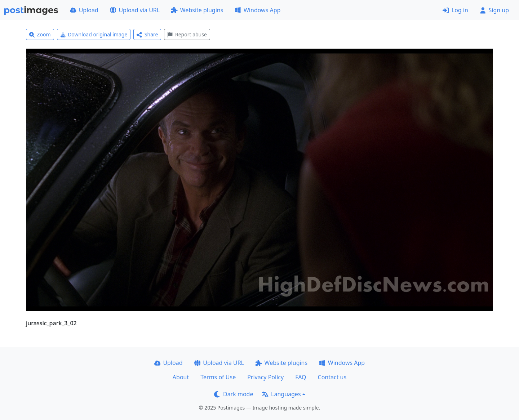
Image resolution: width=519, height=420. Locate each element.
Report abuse (187, 34)
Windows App (258, 10)
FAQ (301, 377)
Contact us (332, 377)
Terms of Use (218, 377)
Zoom (40, 34)
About (181, 377)
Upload (84, 10)
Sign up (494, 10)
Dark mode (234, 394)
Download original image (94, 34)
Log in (455, 10)
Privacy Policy (265, 377)
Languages (281, 394)
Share (147, 34)
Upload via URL (135, 10)
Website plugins (197, 10)
